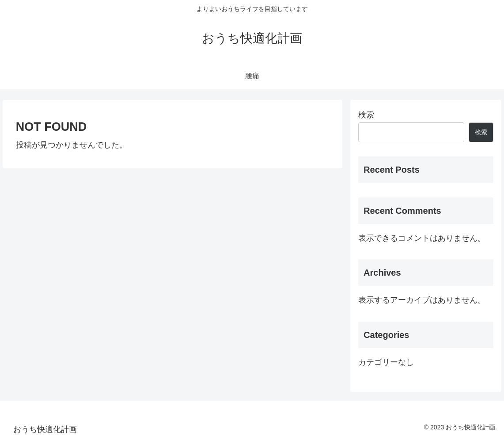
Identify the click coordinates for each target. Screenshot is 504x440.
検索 (366, 115)
